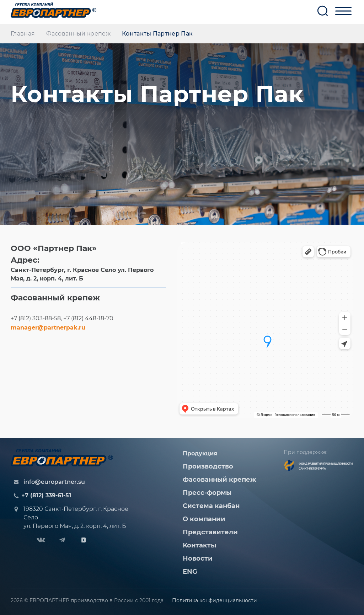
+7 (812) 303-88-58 (36, 318)
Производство (208, 466)
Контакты (199, 545)
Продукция (200, 453)
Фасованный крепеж (78, 34)
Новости (198, 558)
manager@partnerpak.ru (48, 328)
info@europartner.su (54, 482)
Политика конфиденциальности (215, 600)
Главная (23, 34)
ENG (190, 572)
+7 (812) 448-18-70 (88, 318)
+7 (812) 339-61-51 (46, 495)
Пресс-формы (207, 493)
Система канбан (211, 506)
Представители (210, 532)
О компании (204, 519)
